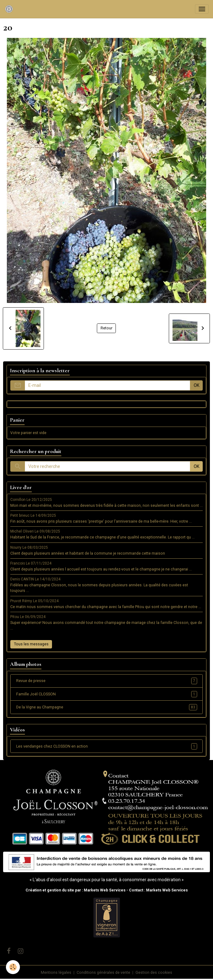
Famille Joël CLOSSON (107, 694)
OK (196, 385)
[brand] (10, 9)
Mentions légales (56, 973)
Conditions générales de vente (103, 973)
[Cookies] (13, 967)
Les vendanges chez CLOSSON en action (107, 746)
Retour (107, 328)
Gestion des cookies (154, 973)
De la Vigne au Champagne (107, 707)
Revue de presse (107, 681)
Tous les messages (31, 644)
